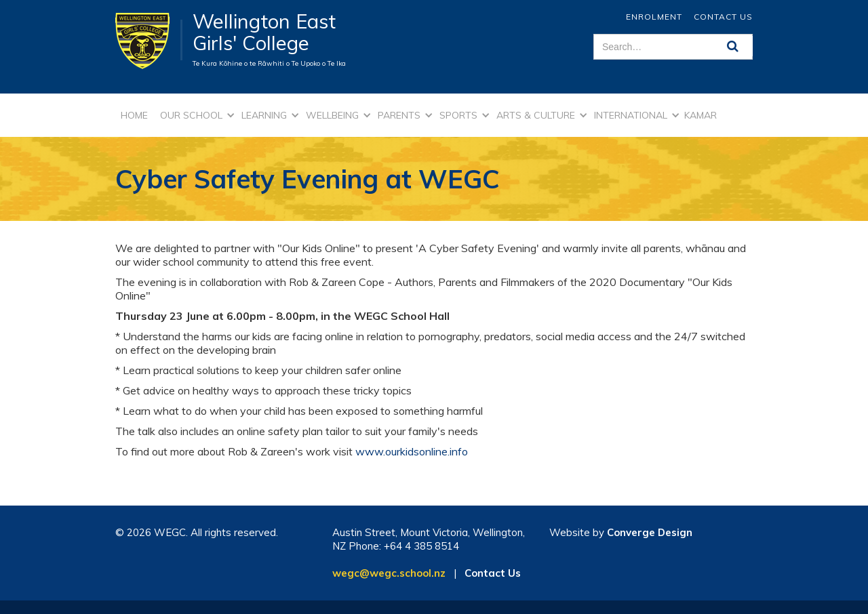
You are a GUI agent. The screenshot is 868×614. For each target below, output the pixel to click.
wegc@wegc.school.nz (389, 573)
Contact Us (723, 17)
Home (134, 115)
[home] (149, 40)
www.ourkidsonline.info (412, 451)
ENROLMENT (654, 17)
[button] (195, 115)
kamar (701, 115)
